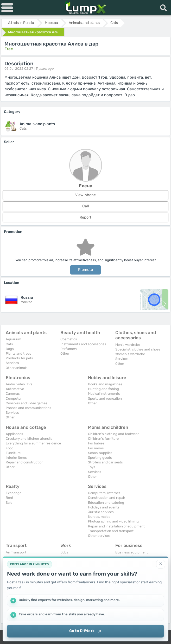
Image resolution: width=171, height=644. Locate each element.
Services (12, 363)
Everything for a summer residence (33, 443)
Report (85, 217)
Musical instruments (104, 394)
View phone (85, 195)
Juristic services (101, 512)
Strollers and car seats (105, 462)
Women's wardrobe (130, 354)
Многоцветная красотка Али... (35, 32)
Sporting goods (100, 458)
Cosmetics (69, 339)
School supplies (100, 453)
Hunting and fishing (103, 389)
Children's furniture (103, 439)
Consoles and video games (27, 403)
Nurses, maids (99, 517)
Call (86, 206)
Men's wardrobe (128, 345)
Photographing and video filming (113, 521)
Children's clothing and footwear (113, 434)
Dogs (10, 349)
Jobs (64, 552)
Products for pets (19, 358)
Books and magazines (105, 384)
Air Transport (16, 552)
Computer (14, 398)
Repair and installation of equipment (116, 526)
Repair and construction (25, 462)
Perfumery (69, 349)
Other (65, 353)
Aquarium (14, 339)
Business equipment (132, 552)
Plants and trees (18, 353)
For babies (96, 443)
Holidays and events (104, 507)
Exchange (14, 493)
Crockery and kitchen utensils (29, 439)
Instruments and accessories (83, 344)
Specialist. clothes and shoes (138, 349)
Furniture (13, 453)
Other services (99, 536)
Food (10, 448)
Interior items (16, 458)
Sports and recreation (105, 398)
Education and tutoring (106, 503)
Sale (9, 503)
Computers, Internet (104, 493)
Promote (85, 270)
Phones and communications (28, 408)
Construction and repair (107, 498)
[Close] (161, 564)
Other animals (17, 368)
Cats (9, 344)
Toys (92, 467)
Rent (9, 498)
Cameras (13, 394)
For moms (96, 448)
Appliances (14, 434)
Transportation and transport (111, 531)
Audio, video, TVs (19, 384)
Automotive (15, 389)
